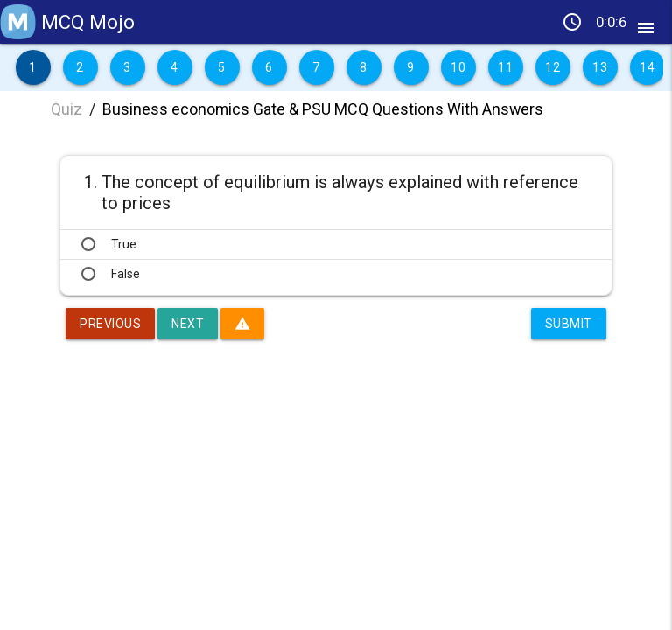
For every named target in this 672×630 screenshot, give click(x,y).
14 (647, 67)
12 (553, 67)
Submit (569, 324)
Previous (110, 324)
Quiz (66, 109)
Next (188, 324)
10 (458, 67)
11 (505, 67)
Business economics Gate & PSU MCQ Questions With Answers (323, 109)
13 (600, 67)
